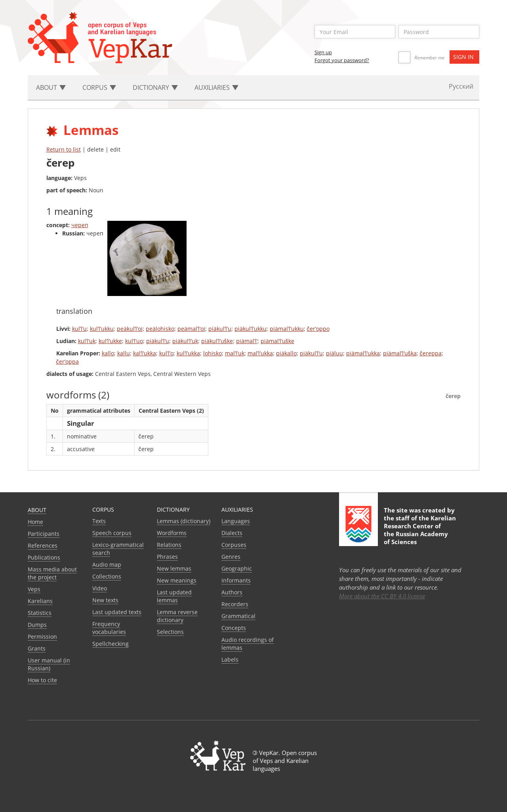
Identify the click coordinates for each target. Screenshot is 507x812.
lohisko (213, 353)
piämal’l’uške (277, 341)
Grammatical (238, 616)
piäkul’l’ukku (251, 329)
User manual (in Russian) (49, 664)
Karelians (40, 601)
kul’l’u (79, 329)
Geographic (237, 568)
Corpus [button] (99, 87)
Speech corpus (112, 533)
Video (100, 588)
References (43, 545)
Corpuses (234, 545)
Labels (230, 659)
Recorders (235, 604)
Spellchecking (111, 644)
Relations (169, 545)
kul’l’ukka (188, 353)
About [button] (51, 87)
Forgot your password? (342, 60)
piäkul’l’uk (185, 341)
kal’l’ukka (145, 353)
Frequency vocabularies (109, 628)
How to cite (42, 680)
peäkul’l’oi (130, 329)
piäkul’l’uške (217, 341)
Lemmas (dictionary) (184, 521)
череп (80, 225)
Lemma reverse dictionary (177, 616)
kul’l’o (166, 353)
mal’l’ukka (260, 353)
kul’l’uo (134, 341)
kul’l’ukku (102, 329)
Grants (37, 648)
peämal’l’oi (191, 329)
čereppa (431, 353)
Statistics (40, 613)
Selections (170, 632)
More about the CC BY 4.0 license (382, 596)
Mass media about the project (52, 573)
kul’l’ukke (110, 341)
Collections (107, 576)
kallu (124, 353)
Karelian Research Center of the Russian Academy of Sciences (420, 530)
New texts (105, 600)
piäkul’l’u (220, 329)
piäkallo (286, 353)
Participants (44, 534)
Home (35, 522)
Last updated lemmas (174, 596)
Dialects (232, 533)
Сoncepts (234, 628)
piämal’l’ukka (363, 353)
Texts (99, 521)
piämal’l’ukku (287, 329)
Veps (34, 589)
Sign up (323, 52)
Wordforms (172, 533)
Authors (232, 592)
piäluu (335, 353)
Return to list (64, 149)
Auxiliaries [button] (216, 87)
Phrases (167, 557)
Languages (236, 521)
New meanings (177, 580)
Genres (231, 557)
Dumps (37, 625)
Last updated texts (117, 612)
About (37, 510)
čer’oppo (318, 329)
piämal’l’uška (400, 353)
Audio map (107, 564)
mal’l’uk (235, 353)
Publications (44, 557)
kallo (108, 353)
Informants (236, 580)
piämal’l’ (247, 341)
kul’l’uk (87, 341)
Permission (42, 637)
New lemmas (174, 568)
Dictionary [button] (155, 87)
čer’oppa (68, 361)
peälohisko (160, 329)
